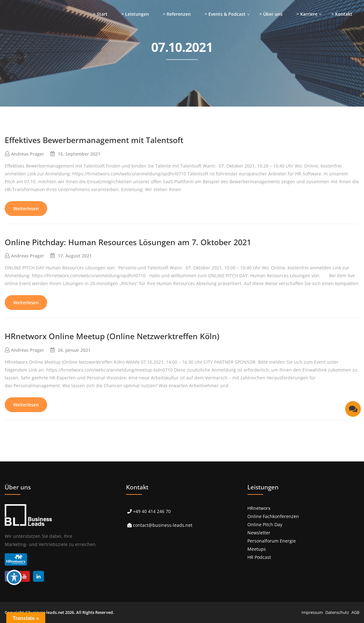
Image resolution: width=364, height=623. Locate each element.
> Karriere (307, 14)
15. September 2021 (79, 154)
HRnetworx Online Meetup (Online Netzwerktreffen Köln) (112, 336)
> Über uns (271, 14)
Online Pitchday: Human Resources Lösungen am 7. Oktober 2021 (128, 242)
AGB (355, 612)
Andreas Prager (28, 154)
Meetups (257, 549)
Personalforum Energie (272, 541)
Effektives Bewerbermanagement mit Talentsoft (94, 140)
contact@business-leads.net (163, 525)
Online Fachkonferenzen (273, 516)
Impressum (312, 612)
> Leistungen (135, 14)
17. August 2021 (75, 256)
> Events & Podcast (225, 14)
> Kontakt (342, 14)
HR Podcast (259, 557)
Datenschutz (337, 612)
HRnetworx (259, 508)
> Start (100, 14)
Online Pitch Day (265, 524)
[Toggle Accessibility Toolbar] (14, 577)
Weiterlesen (26, 209)
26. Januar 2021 (74, 350)
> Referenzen (177, 14)
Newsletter (259, 533)
